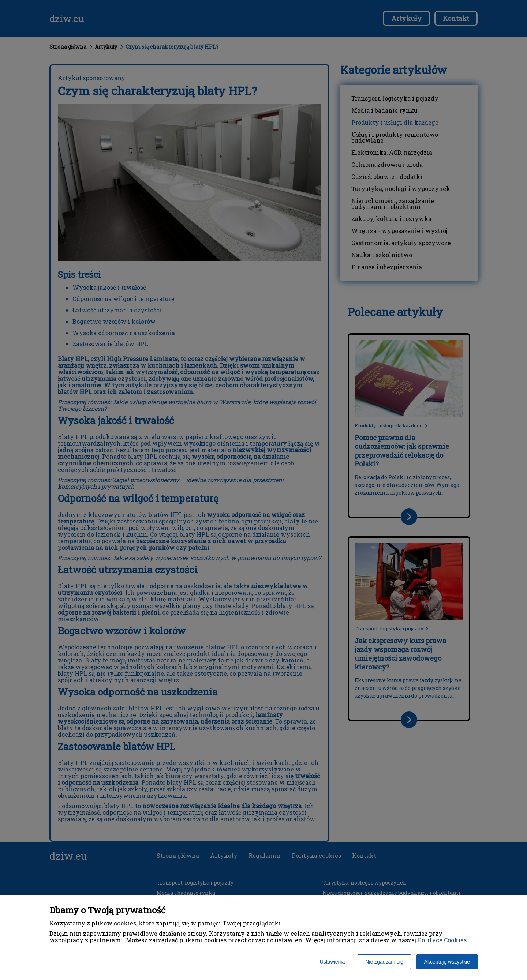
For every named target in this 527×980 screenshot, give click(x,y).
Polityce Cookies (442, 940)
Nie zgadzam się (384, 962)
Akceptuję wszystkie (447, 962)
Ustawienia (332, 962)
